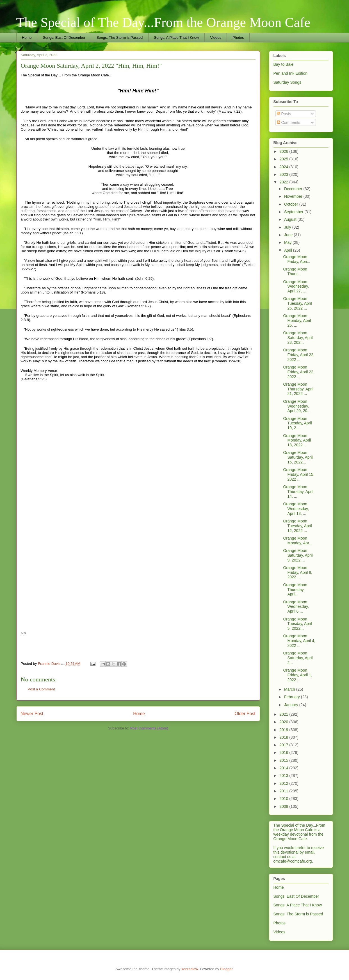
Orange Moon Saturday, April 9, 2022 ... (298, 555)
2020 (284, 722)
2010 (284, 799)
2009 (284, 806)
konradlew (190, 969)
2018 (284, 737)
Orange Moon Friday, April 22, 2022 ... (299, 355)
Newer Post (32, 714)
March (290, 689)
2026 (284, 151)
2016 (284, 752)
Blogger (226, 969)
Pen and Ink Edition (290, 73)
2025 (284, 159)
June (289, 235)
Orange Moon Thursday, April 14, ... (298, 492)
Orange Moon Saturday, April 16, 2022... (298, 457)
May (288, 242)
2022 (284, 182)
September (294, 212)
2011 (284, 791)
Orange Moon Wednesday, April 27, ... (296, 287)
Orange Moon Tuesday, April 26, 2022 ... (297, 303)
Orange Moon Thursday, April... (295, 590)
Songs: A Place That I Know (176, 37)
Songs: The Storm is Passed (120, 37)
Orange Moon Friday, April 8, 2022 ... (297, 572)
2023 (284, 174)
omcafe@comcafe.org (293, 861)
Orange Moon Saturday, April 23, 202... (298, 338)
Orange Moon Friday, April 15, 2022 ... (299, 474)
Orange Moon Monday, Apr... (297, 541)
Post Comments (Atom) (149, 728)
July (288, 227)
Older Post (245, 714)
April (289, 250)
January (292, 705)
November (294, 196)
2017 (284, 745)
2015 (284, 760)
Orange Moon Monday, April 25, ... (297, 320)
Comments (289, 122)
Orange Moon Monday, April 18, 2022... (297, 440)
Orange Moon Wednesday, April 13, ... (296, 509)
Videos (216, 37)
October (292, 204)
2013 (284, 776)
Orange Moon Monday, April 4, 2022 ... (299, 641)
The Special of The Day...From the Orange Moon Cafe (163, 22)
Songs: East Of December (64, 37)
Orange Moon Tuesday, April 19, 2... (297, 423)
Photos (238, 37)
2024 (284, 167)
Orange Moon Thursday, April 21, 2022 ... (298, 389)
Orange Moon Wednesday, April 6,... (296, 607)
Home (27, 37)
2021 (284, 714)
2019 (284, 730)
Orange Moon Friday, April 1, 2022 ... (297, 675)
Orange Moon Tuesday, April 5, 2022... (297, 624)
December (294, 189)
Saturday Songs (288, 82)
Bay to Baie (284, 64)
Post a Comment (41, 689)
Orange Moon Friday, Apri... (296, 259)
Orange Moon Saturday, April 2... (298, 658)
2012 (284, 783)
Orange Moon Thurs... (295, 271)
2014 (284, 768)
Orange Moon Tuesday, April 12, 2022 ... (297, 526)
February (293, 697)
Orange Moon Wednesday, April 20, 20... (297, 406)
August (291, 219)
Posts (284, 114)
